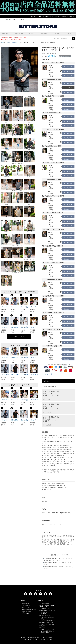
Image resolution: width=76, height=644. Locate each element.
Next (36, 70)
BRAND (57, 34)
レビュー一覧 (26, 607)
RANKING (32, 34)
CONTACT (23, 20)
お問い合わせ (26, 613)
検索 (74, 38)
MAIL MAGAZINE (10, 20)
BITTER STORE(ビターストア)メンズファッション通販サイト (38, 638)
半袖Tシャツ (15, 42)
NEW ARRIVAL (6, 34)
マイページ (72, 16)
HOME (2, 42)
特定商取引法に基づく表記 (29, 609)
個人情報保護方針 (27, 611)
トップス (8, 42)
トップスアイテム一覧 (19, 336)
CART (70, 34)
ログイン (56, 16)
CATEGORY (44, 34)
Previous (3, 70)
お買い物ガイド (26, 603)
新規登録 (64, 16)
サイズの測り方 (26, 605)
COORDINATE (19, 34)
